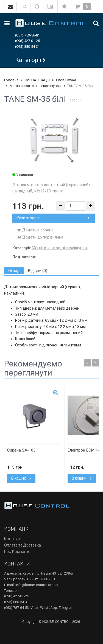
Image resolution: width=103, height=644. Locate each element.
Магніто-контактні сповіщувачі (36, 86)
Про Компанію (17, 551)
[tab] (14, 271)
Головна (11, 80)
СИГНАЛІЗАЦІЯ (37, 80)
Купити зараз (53, 218)
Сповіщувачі (66, 80)
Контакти (13, 539)
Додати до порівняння (40, 237)
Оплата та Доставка (23, 545)
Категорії (28, 60)
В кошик (21, 478)
